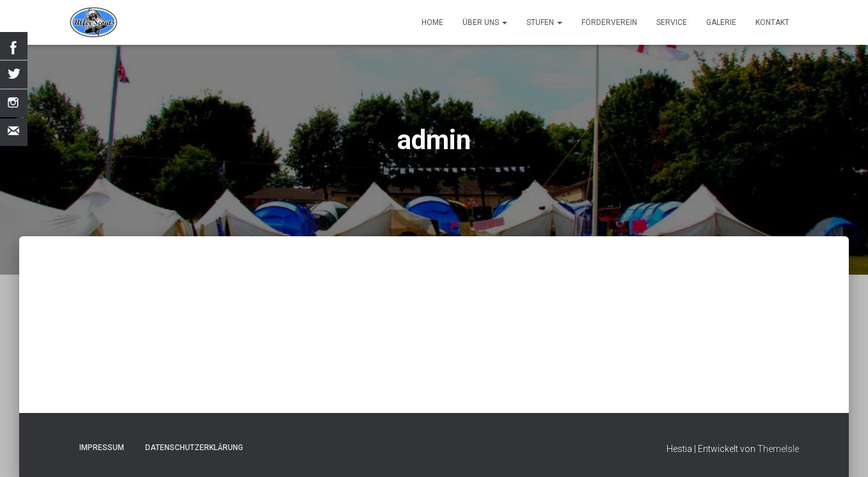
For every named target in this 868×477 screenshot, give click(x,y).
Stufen (544, 22)
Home (432, 22)
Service (672, 22)
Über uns (485, 22)
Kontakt (772, 22)
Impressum (102, 448)
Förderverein (609, 22)
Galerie (721, 22)
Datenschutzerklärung (194, 448)
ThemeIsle (778, 449)
